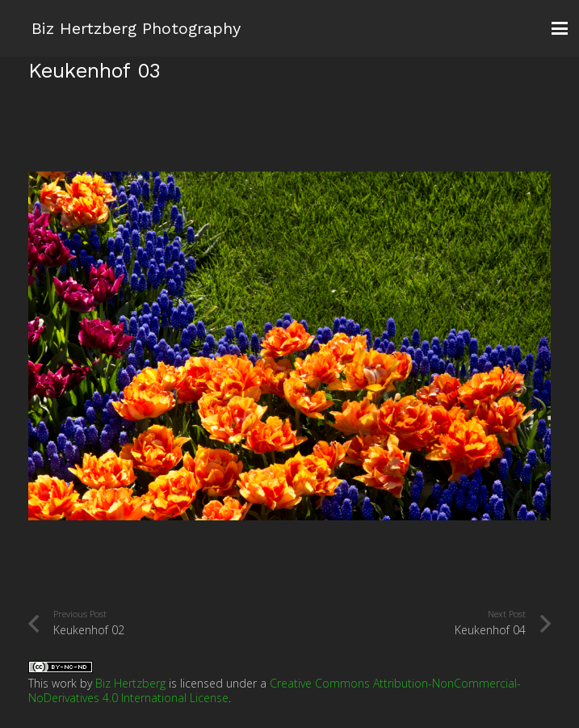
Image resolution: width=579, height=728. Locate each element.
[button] (560, 28)
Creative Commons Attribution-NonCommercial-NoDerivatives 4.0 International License (275, 690)
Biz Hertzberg (130, 683)
